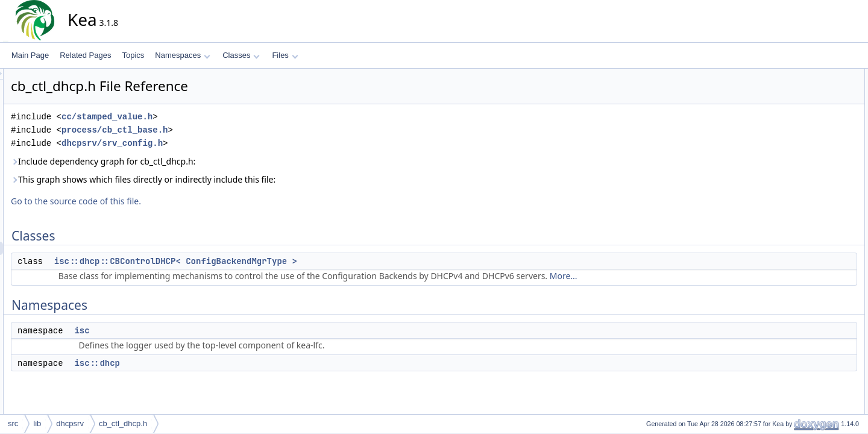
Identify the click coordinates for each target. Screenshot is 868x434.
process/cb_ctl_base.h (223, 130)
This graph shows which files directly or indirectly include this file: (252, 179)
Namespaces (182, 55)
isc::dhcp (206, 363)
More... (672, 276)
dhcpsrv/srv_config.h (221, 143)
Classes (241, 55)
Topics (133, 55)
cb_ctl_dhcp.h (123, 423)
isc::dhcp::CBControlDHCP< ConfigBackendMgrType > (284, 261)
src (13, 423)
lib (37, 423)
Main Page (30, 55)
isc (190, 330)
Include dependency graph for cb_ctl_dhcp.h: (212, 161)
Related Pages (85, 55)
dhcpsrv (70, 423)
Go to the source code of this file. (184, 201)
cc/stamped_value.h (215, 117)
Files (285, 55)
